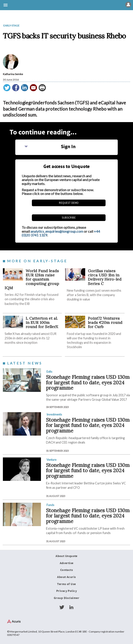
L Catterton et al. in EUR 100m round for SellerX (42, 323)
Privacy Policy (66, 591)
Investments (54, 414)
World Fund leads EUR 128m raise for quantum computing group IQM (32, 279)
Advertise (67, 563)
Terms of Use (66, 584)
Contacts (66, 570)
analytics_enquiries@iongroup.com (57, 231)
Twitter (62, 607)
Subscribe (69, 218)
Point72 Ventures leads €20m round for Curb (105, 323)
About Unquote (66, 556)
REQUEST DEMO (69, 203)
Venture (51, 460)
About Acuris (66, 577)
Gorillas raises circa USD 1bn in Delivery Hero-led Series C (105, 277)
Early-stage (11, 25)
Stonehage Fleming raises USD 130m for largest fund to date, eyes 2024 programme (88, 382)
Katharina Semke (13, 74)
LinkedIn (71, 607)
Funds (50, 505)
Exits (49, 372)
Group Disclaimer (66, 598)
